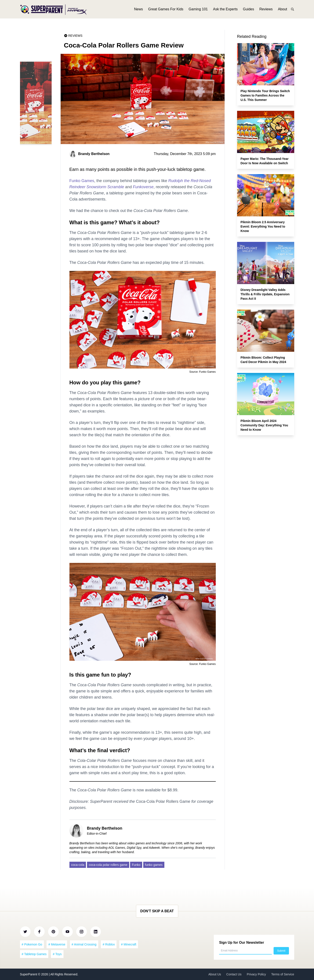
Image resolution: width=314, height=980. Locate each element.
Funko (136, 865)
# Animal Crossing (84, 944)
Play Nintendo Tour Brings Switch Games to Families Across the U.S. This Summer (265, 95)
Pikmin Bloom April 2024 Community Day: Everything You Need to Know (264, 425)
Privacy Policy (256, 974)
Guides (249, 10)
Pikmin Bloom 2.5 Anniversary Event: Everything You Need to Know (263, 226)
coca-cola (78, 865)
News (138, 10)
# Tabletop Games (34, 954)
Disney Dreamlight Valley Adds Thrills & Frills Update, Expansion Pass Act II (265, 294)
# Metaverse (57, 944)
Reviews (266, 10)
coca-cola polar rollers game (108, 865)
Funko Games (82, 181)
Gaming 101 (198, 10)
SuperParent (29, 974)
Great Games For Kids (166, 10)
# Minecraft (129, 944)
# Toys (57, 954)
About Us (215, 974)
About (283, 10)
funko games (154, 865)
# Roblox (109, 944)
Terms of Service (283, 974)
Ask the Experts (225, 10)
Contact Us (234, 974)
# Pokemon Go (32, 944)
